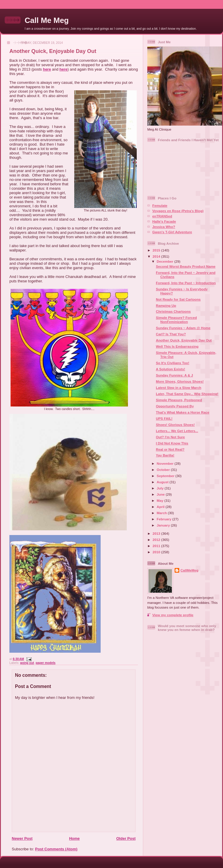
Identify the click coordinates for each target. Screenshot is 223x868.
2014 (157, 256)
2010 (157, 552)
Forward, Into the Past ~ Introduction (186, 283)
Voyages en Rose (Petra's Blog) (178, 211)
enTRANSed (162, 216)
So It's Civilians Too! (173, 363)
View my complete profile (173, 615)
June (161, 494)
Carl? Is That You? (171, 334)
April (161, 507)
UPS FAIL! (164, 418)
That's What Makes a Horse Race (183, 412)
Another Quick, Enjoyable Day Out (53, 51)
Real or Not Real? (170, 449)
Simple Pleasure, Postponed (179, 400)
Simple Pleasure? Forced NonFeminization (176, 320)
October (164, 470)
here (47, 69)
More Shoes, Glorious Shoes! (180, 381)
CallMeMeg (189, 570)
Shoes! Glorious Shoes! (175, 425)
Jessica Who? (164, 227)
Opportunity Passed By (175, 406)
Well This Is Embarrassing (177, 346)
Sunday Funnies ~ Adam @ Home (183, 328)
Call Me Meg (47, 20)
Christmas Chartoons (173, 311)
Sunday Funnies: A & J (174, 375)
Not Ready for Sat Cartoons (178, 299)
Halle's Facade (164, 221)
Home (74, 838)
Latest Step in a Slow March (179, 388)
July (161, 488)
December (165, 261)
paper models (46, 663)
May (161, 500)
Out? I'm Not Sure (170, 437)
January (164, 525)
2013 (157, 533)
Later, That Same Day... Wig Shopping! (187, 394)
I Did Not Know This (172, 443)
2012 (157, 540)
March (162, 513)
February (164, 519)
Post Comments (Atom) (56, 849)
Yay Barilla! (165, 455)
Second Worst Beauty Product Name (186, 266)
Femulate (160, 205)
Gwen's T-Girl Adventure (172, 232)
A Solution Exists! (170, 369)
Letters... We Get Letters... (177, 431)
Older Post (126, 838)
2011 (157, 546)
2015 (157, 250)
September (166, 476)
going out (27, 663)
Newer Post (22, 838)
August (163, 482)
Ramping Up (166, 305)
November (165, 463)
